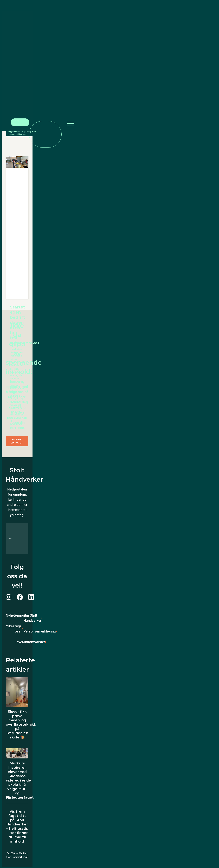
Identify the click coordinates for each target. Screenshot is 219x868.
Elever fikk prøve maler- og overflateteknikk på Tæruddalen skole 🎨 (21, 724)
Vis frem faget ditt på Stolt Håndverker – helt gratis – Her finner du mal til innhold (17, 826)
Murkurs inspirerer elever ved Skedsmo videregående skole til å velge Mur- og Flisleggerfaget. (20, 780)
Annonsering (17, 615)
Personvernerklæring (26, 631)
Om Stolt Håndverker (26, 618)
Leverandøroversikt (17, 642)
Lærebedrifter (26, 642)
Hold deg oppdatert (17, 441)
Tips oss (17, 629)
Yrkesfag (8, 626)
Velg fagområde (20, 122)
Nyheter (8, 615)
